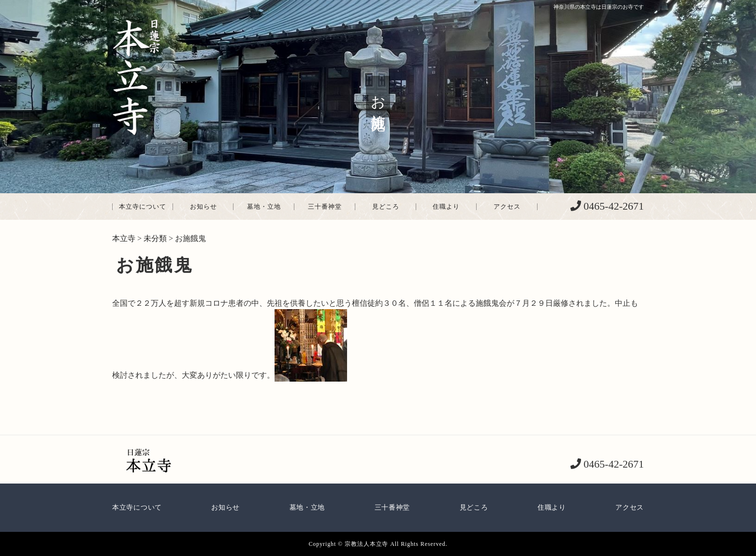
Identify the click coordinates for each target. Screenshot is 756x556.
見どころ (386, 207)
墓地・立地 (264, 207)
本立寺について (143, 207)
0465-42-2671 (612, 206)
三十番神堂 (325, 207)
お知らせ (204, 207)
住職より (446, 207)
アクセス (507, 207)
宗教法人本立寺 (366, 544)
